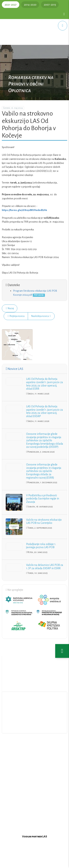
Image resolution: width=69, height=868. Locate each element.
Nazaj (10, 308)
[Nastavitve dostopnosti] (62, 651)
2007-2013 (50, 5)
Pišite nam (35, 718)
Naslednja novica (41, 316)
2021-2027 (11, 5)
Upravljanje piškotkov (35, 726)
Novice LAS (14, 369)
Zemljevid (35, 683)
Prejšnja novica (16, 316)
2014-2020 (30, 5)
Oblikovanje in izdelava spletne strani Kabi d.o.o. (35, 863)
